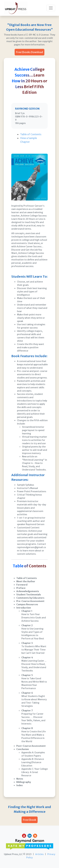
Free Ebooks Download (29, 52)
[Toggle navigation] (51, 8)
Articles (39, 854)
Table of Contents (31, 134)
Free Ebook (30, 820)
